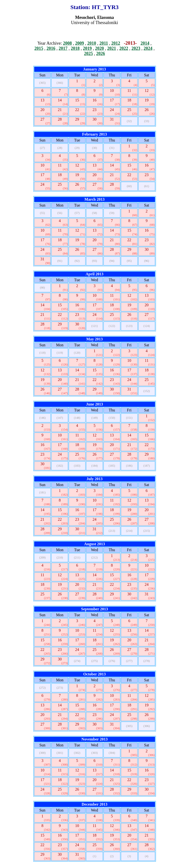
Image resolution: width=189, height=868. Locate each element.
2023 (136, 48)
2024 (148, 48)
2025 (88, 54)
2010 (92, 43)
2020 (100, 48)
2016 (51, 48)
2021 (112, 48)
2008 (67, 43)
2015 (39, 48)
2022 (124, 48)
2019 (87, 48)
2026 (101, 54)
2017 (63, 48)
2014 (145, 43)
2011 (104, 43)
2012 (116, 43)
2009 (79, 43)
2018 (75, 48)
